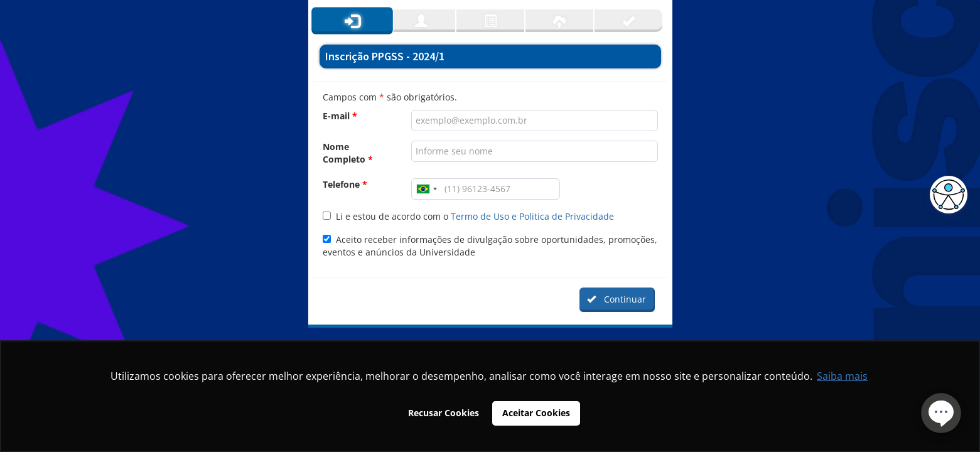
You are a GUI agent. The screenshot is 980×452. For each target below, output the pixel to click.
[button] (945, 195)
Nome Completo (348, 153)
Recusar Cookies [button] (444, 413)
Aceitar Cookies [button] (536, 413)
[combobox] (426, 189)
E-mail (340, 116)
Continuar (617, 299)
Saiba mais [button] (842, 376)
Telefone (345, 184)
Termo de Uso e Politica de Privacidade (532, 216)
